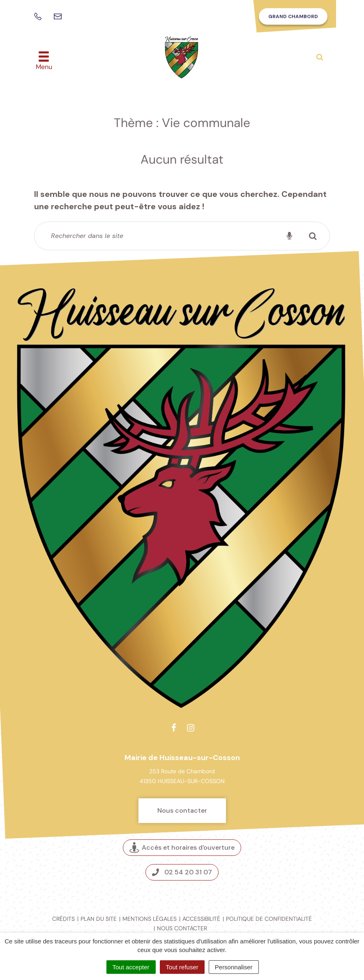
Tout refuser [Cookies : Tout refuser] (182, 967)
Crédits (63, 919)
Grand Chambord (293, 16)
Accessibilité (201, 919)
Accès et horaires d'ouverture (182, 848)
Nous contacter (182, 810)
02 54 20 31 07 (182, 872)
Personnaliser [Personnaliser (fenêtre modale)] (234, 967)
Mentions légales (150, 919)
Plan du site (99, 919)
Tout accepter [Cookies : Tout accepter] (131, 967)
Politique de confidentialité (269, 919)
